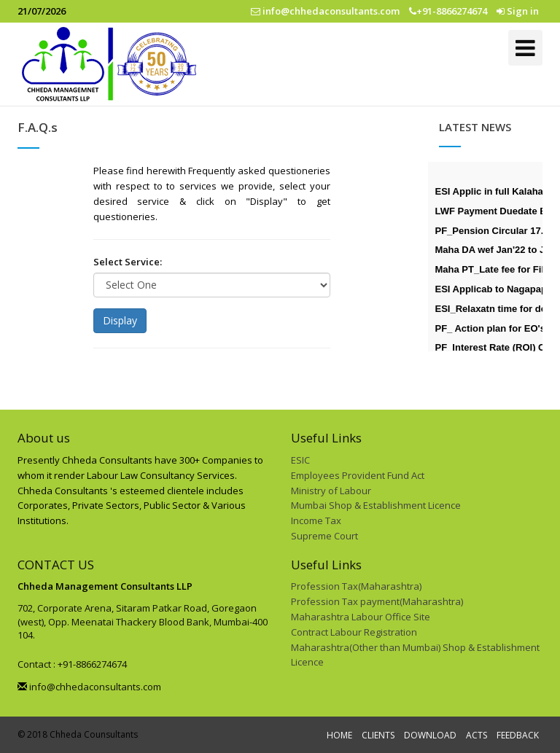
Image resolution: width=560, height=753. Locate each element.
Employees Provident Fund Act (358, 475)
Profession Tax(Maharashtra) (356, 586)
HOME (339, 735)
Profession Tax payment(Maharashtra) (377, 601)
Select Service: (128, 262)
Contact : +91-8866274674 (72, 664)
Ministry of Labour (331, 491)
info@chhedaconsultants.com (89, 687)
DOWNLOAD (430, 735)
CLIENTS (378, 735)
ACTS (477, 735)
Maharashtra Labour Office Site (361, 617)
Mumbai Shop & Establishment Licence (376, 505)
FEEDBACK (518, 735)
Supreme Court (324, 536)
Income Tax (316, 520)
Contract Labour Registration (354, 632)
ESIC (300, 460)
